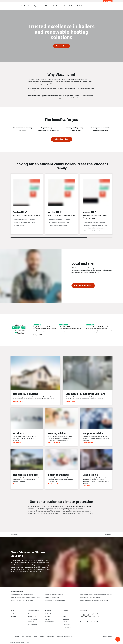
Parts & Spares (46, 6)
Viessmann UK (15, 534)
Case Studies (57, 6)
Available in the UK (20, 6)
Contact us (80, 6)
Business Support (34, 6)
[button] (118, 639)
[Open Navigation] (6, 6)
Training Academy (69, 6)
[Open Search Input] (112, 6)
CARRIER (27, 642)
